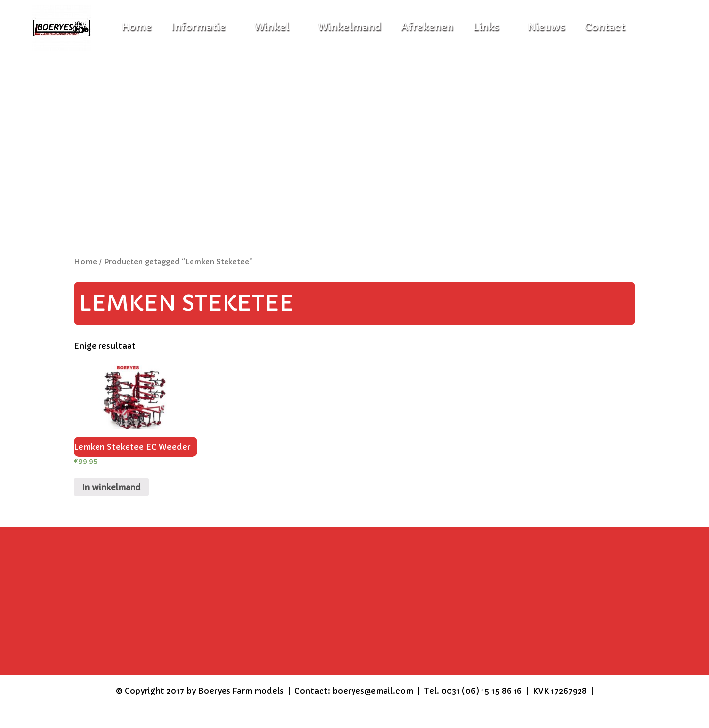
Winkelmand (349, 27)
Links (486, 27)
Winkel (272, 27)
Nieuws (547, 27)
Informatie (198, 27)
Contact (605, 27)
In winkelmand (111, 487)
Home (85, 262)
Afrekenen (427, 27)
